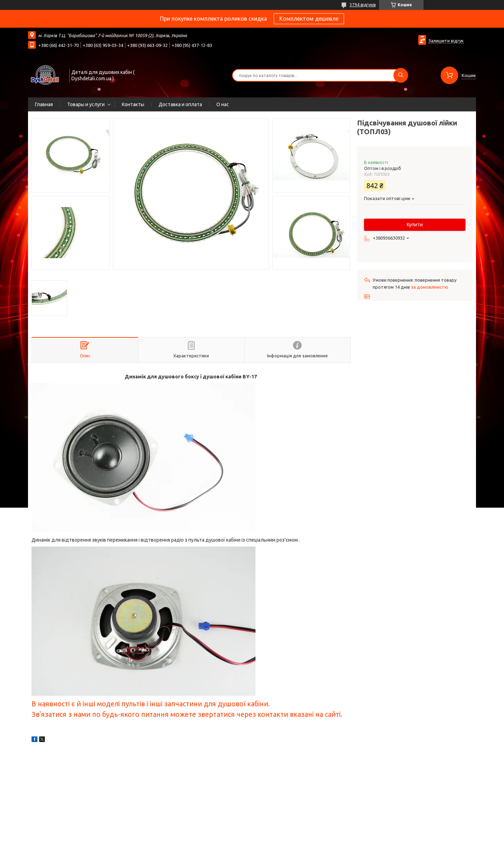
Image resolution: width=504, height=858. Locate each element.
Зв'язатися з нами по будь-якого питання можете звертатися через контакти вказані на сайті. (187, 714)
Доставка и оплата (180, 104)
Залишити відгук (446, 41)
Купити (415, 225)
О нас (223, 104)
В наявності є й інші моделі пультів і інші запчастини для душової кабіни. (151, 704)
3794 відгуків (363, 5)
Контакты (133, 104)
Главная (44, 104)
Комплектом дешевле (309, 19)
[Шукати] (401, 75)
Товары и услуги (86, 104)
